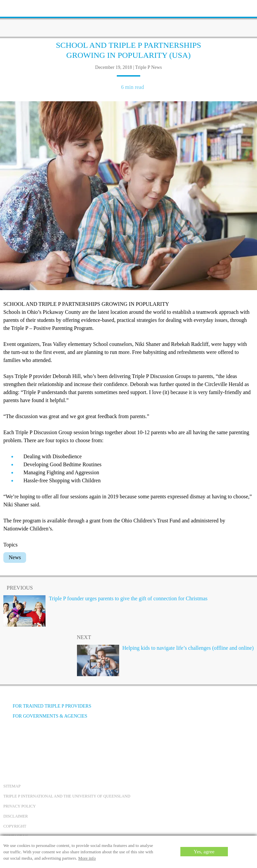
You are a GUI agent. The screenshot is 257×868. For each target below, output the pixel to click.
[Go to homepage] (128, 18)
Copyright (15, 826)
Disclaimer (16, 816)
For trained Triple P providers (47, 706)
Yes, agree (204, 852)
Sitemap (12, 786)
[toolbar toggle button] (17, 8)
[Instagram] (47, 741)
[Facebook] (10, 741)
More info (87, 858)
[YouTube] (28, 741)
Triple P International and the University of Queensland (67, 796)
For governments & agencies (45, 716)
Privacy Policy (20, 806)
